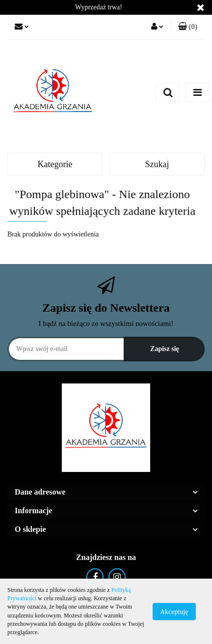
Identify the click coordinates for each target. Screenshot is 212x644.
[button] (188, 27)
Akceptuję (174, 611)
